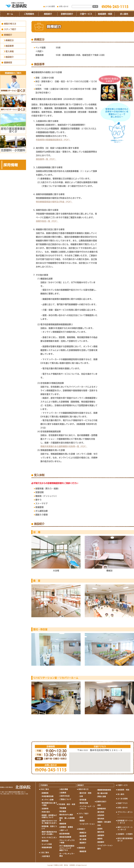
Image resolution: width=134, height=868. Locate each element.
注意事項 (45, 809)
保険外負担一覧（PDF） (47, 221)
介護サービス (86, 14)
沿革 (81, 796)
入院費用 (63, 793)
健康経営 (8, 62)
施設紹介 (10, 57)
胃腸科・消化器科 (104, 822)
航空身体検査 (65, 834)
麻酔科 (100, 839)
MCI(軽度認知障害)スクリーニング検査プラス (67, 848)
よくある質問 (50, 6)
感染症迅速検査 (65, 837)
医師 (81, 817)
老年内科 (101, 819)
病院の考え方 (10, 24)
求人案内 (124, 14)
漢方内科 (101, 812)
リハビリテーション (87, 824)
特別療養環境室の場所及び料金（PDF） (54, 202)
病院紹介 (48, 14)
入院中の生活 (65, 796)
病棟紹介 (8, 35)
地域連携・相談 (105, 14)
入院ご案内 (45, 853)
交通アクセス (123, 803)
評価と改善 (102, 796)
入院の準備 (64, 789)
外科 (99, 825)
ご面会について (65, 799)
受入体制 (10, 51)
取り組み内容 (103, 793)
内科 (99, 805)
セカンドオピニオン (49, 838)
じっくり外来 (47, 844)
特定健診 (63, 811)
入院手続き (46, 856)
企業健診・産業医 (66, 827)
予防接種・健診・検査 (67, 804)
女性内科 (101, 815)
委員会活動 (84, 803)
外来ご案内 (45, 789)
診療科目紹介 (67, 14)
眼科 (99, 849)
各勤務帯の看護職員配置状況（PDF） (53, 140)
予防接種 (63, 808)
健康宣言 (83, 851)
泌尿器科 (101, 835)
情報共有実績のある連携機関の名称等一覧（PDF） (64, 446)
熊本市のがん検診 (66, 815)
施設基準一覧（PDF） (46, 159)
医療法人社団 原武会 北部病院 (65, 865)
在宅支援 (83, 800)
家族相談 (45, 841)
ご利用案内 (29, 14)
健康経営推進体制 (104, 790)
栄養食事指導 (47, 847)
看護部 (82, 821)
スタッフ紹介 (10, 29)
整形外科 (101, 832)
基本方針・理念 (86, 793)
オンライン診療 (48, 800)
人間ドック (64, 830)
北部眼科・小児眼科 (125, 834)
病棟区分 (10, 40)
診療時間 (45, 793)
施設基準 (10, 46)
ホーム (10, 14)
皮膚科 (100, 829)
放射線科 (101, 842)
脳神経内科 (102, 809)
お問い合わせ (64, 6)
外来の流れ (46, 812)
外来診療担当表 (48, 796)
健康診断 (63, 824)
